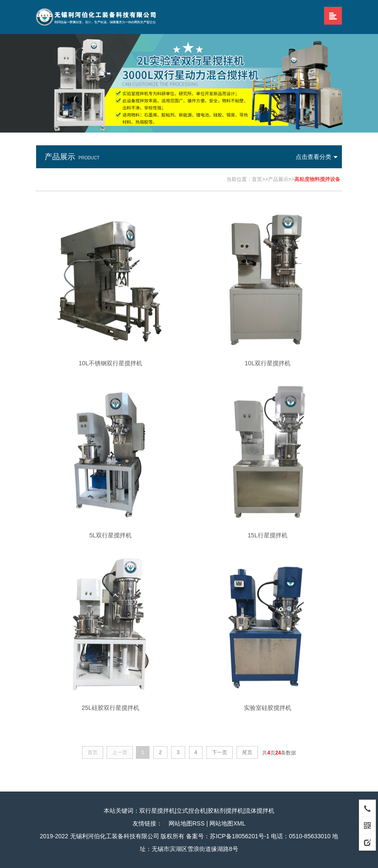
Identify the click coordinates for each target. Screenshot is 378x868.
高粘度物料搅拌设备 (317, 179)
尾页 (247, 752)
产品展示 (278, 179)
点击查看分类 (319, 157)
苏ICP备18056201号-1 (240, 836)
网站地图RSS (187, 823)
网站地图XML (227, 823)
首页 (257, 179)
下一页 (220, 752)
